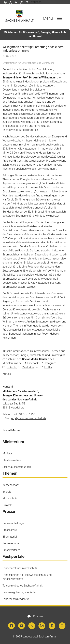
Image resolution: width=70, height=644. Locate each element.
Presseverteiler (11, 550)
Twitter (48, 367)
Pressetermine (11, 543)
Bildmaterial (10, 537)
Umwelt (7, 505)
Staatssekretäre (12, 460)
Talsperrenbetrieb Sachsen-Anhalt (23, 586)
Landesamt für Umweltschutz (20, 568)
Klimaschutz (10, 498)
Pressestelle (10, 530)
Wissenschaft (11, 485)
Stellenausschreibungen (17, 467)
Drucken (35, 617)
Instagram (50, 363)
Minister (7, 453)
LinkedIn (12, 367)
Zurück (7, 374)
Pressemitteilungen (14, 523)
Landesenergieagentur (16, 599)
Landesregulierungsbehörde (19, 592)
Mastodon (28, 367)
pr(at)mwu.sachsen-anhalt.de (29, 418)
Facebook (33, 363)
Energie (7, 492)
